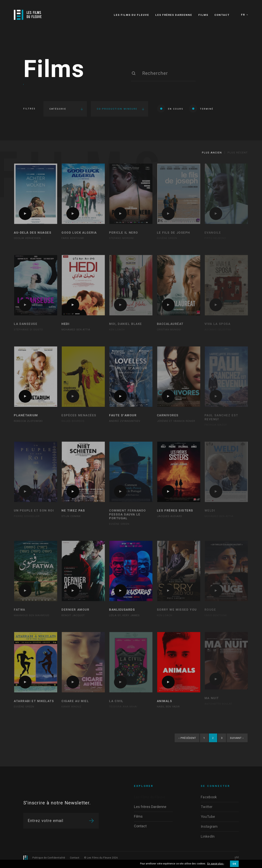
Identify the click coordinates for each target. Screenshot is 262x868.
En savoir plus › (216, 864)
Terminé (201, 109)
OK (234, 864)
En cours (170, 109)
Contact (75, 858)
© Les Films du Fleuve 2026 (101, 858)
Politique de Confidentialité (49, 858)
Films (54, 70)
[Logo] (28, 15)
